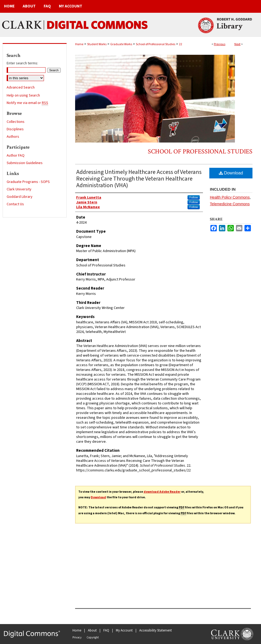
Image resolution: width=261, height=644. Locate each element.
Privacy (77, 637)
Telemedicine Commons (230, 204)
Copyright (93, 637)
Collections (16, 122)
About (92, 630)
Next (237, 44)
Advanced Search (21, 87)
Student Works (97, 44)
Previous (220, 44)
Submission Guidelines (25, 163)
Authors (13, 137)
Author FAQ (16, 156)
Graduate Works (121, 44)
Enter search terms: (22, 63)
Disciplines (15, 129)
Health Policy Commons (230, 197)
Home (79, 44)
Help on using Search (23, 95)
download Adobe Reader (162, 492)
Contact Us (15, 204)
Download (231, 173)
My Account (124, 630)
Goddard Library (20, 197)
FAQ (106, 630)
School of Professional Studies (156, 44)
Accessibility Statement (156, 630)
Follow (194, 197)
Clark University (19, 189)
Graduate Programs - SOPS (28, 182)
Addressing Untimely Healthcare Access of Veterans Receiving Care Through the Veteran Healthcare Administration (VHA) (139, 179)
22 (181, 44)
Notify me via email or (27, 103)
